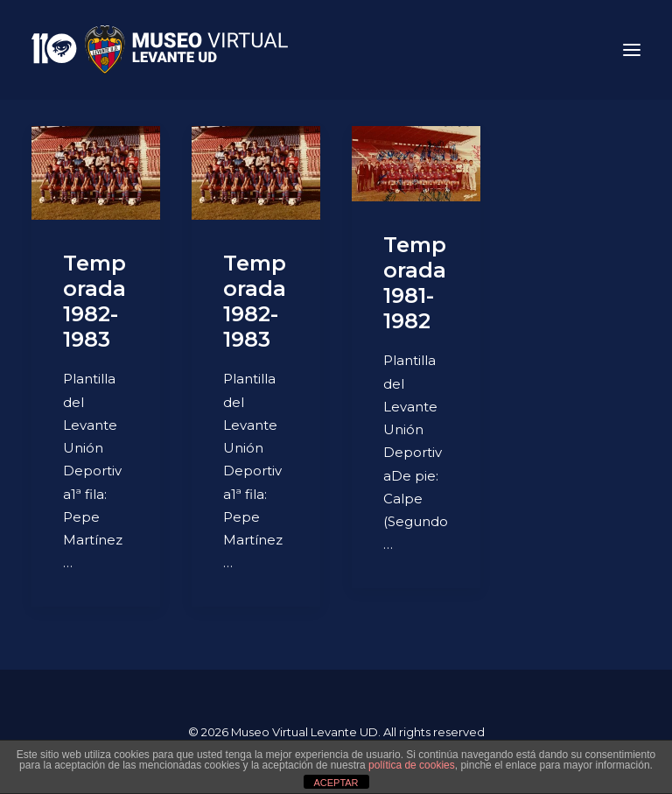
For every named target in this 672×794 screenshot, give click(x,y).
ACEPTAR (336, 783)
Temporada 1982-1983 (94, 301)
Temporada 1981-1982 (415, 282)
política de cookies (412, 765)
